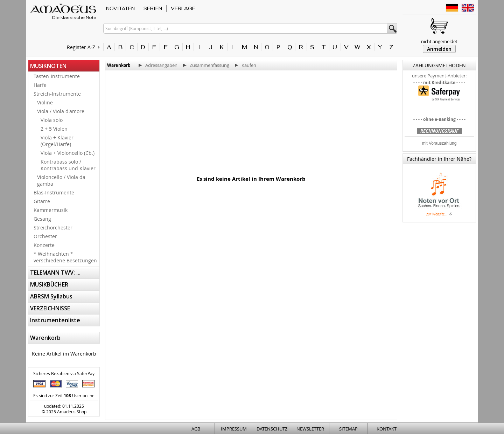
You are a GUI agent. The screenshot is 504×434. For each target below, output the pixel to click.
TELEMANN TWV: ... (55, 273)
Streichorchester (53, 228)
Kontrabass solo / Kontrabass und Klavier (68, 165)
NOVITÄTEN (120, 8)
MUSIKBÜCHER (49, 284)
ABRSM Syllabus (51, 296)
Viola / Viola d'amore (61, 111)
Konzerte (44, 245)
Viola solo (52, 120)
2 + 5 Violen (54, 129)
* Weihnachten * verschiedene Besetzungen (65, 257)
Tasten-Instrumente (57, 76)
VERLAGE (183, 8)
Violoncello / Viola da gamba (61, 180)
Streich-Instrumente (57, 94)
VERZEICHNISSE (50, 308)
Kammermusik (51, 210)
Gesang (42, 219)
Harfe (40, 85)
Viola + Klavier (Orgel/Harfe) (57, 141)
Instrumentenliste (55, 320)
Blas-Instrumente (54, 192)
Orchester (45, 236)
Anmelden (439, 49)
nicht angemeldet (439, 41)
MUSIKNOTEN (48, 66)
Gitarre (42, 201)
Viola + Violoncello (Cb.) (68, 153)
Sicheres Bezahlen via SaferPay (64, 373)
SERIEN (153, 8)
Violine (45, 102)
